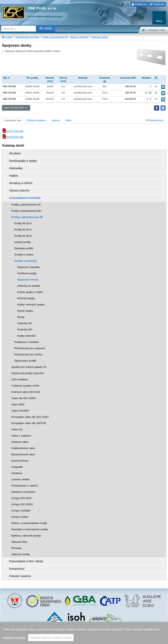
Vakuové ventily (21, 554)
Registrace (157, 4)
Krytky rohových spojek (31, 305)
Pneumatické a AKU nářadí (26, 561)
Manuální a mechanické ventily (30, 529)
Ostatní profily (22, 242)
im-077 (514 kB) (13, 131)
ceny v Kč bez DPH (14, 108)
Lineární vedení (21, 479)
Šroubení (15, 153)
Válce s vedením (21, 436)
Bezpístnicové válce (23, 454)
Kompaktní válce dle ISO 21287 (30, 417)
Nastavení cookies (14, 638)
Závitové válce (20, 442)
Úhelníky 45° (25, 323)
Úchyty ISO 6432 (21, 498)
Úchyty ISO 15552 (22, 504)
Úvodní (9, 37)
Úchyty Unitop (20, 517)
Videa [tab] (68, 120)
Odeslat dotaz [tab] (155, 120)
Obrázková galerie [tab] (36, 120)
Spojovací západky (28, 267)
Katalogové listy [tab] (13, 120)
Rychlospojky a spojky (23, 161)
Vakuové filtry (19, 542)
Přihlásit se (139, 4)
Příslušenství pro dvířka (28, 354)
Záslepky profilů (24, 248)
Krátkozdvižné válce (23, 448)
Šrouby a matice (24, 255)
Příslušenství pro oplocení (30, 348)
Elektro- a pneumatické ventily (29, 523)
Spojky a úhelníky (79, 37)
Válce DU (17, 429)
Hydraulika (16, 168)
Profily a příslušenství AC (26, 205)
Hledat (46, 28)
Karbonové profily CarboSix (28, 373)
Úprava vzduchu (19, 190)
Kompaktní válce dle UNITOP (29, 423)
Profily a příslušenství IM (55, 37)
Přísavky (16, 548)
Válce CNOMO (20, 411)
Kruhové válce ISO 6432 (26, 392)
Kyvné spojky (25, 311)
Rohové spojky (26, 298)
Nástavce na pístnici (23, 492)
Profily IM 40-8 (23, 236)
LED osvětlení (20, 379)
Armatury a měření (21, 183)
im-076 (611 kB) (13, 137)
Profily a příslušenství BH (26, 211)
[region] (84, 633)
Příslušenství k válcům (25, 486)
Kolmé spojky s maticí (30, 292)
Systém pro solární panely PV (29, 367)
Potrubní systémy (20, 576)
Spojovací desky (100, 37)
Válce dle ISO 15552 (24, 398)
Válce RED (18, 404)
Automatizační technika (27, 37)
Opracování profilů (25, 361)
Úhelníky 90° (25, 330)
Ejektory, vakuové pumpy (26, 536)
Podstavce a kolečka (27, 342)
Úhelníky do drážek (29, 286)
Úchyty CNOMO (21, 511)
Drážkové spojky (27, 273)
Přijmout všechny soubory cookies (51, 638)
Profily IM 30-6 (23, 230)
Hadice (14, 176)
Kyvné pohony (20, 461)
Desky (21, 317)
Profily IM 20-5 (23, 223)
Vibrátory (17, 473)
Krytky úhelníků (26, 336)
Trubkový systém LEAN (25, 386)
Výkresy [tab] (56, 120)
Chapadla (17, 467)
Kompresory (17, 569)
